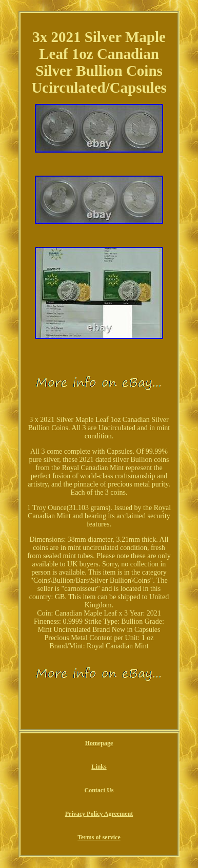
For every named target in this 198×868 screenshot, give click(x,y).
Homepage (99, 743)
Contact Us (99, 790)
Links (99, 767)
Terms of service (99, 837)
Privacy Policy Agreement (99, 814)
